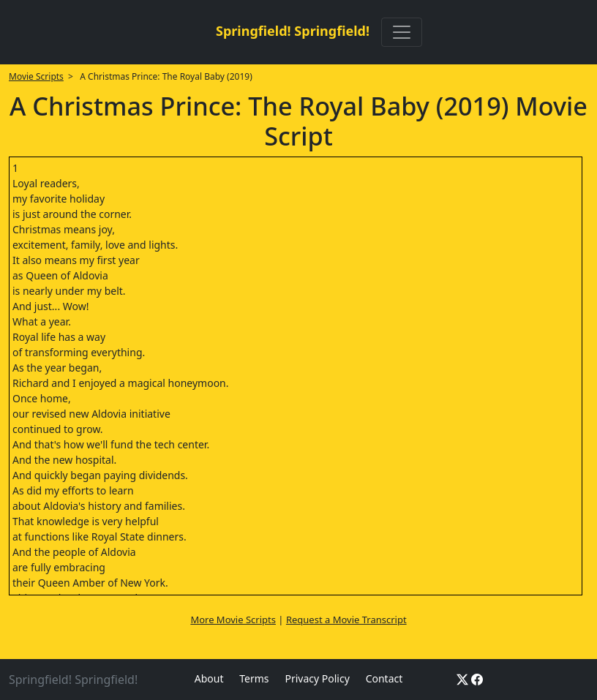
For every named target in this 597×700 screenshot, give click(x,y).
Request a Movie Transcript (346, 620)
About (209, 678)
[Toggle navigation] (402, 32)
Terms (254, 678)
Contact (384, 678)
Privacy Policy (317, 678)
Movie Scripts (36, 76)
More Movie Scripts (233, 620)
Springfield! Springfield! (293, 31)
